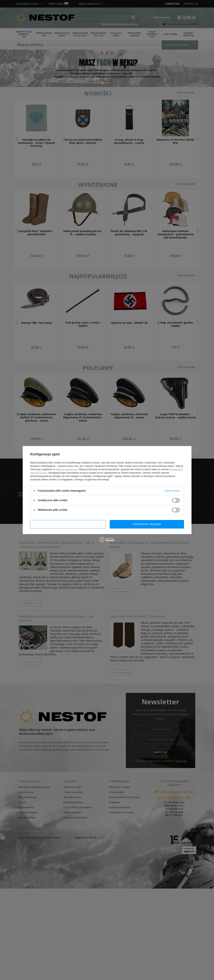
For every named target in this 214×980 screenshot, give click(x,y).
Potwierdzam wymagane (68, 524)
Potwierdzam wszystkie (147, 524)
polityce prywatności (67, 469)
